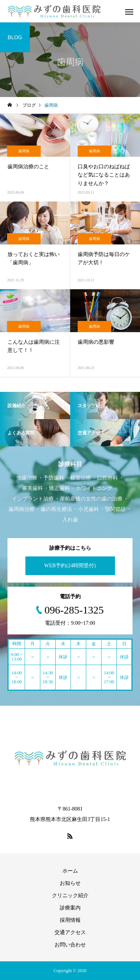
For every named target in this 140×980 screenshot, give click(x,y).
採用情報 (70, 920)
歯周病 (24, 151)
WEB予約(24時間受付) (70, 566)
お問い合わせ (70, 945)
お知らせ (70, 883)
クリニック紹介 (70, 895)
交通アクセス (70, 932)
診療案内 (70, 908)
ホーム (70, 871)
